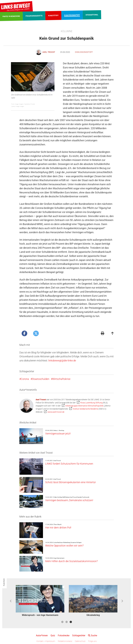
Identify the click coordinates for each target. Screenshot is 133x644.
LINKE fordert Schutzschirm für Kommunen (69, 464)
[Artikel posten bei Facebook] (24, 333)
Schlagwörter (79, 635)
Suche (93, 635)
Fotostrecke (64, 635)
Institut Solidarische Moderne (85, 409)
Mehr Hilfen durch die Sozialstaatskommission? (71, 561)
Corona (25, 379)
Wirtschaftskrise (61, 379)
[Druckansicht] (103, 334)
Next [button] (122, 601)
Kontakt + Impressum (46, 641)
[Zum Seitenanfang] (112, 334)
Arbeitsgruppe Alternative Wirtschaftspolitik (84, 406)
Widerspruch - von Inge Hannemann (40, 615)
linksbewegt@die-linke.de (62, 360)
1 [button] (62, 622)
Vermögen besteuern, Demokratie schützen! (69, 500)
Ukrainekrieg (93, 615)
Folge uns (92, 641)
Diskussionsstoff (84, 52)
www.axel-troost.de (56, 412)
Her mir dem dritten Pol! (58, 528)
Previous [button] (11, 601)
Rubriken (4, 582)
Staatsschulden (41, 379)
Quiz (53, 635)
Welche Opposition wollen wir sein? (64, 546)
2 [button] (67, 622)
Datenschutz (80, 641)
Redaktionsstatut (65, 641)
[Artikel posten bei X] (36, 333)
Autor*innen (42, 635)
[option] (40, 601)
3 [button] (71, 622)
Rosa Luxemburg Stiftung (91, 403)
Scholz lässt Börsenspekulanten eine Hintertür (71, 482)
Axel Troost (41, 400)
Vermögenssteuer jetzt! (58, 434)
